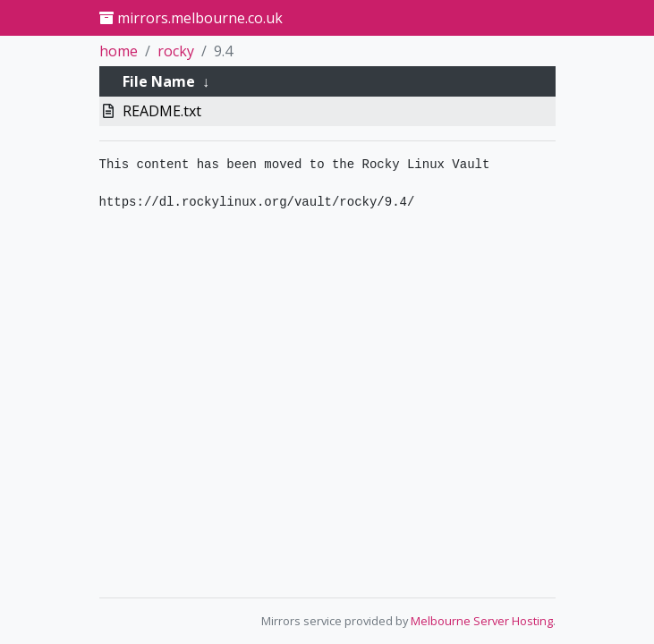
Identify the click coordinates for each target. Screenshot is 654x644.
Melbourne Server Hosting (482, 621)
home (119, 51)
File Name (159, 81)
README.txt (162, 111)
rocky (176, 51)
